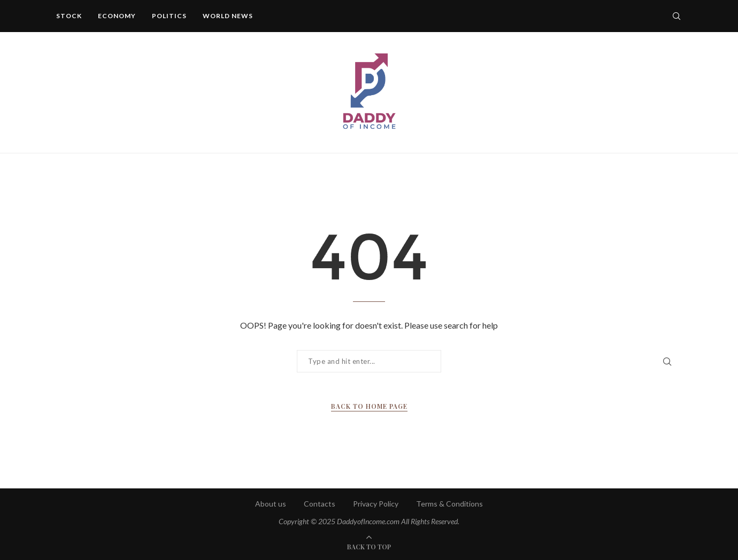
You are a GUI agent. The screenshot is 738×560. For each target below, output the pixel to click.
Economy (117, 16)
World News (228, 16)
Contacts (320, 504)
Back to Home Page (369, 406)
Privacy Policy (376, 504)
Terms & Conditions (449, 504)
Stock (69, 16)
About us (271, 504)
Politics (169, 16)
